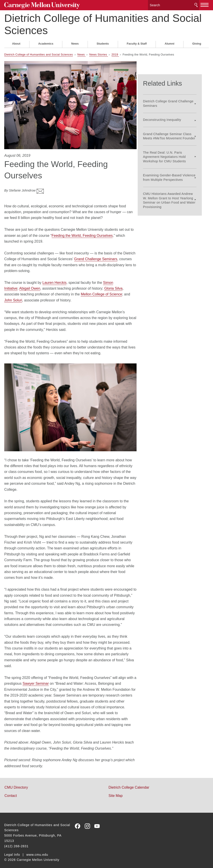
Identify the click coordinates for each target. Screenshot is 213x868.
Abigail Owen (30, 284)
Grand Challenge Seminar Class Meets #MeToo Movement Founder (176, 128)
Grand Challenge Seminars (96, 255)
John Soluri (13, 296)
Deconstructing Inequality (169, 111)
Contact (11, 791)
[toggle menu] (205, 4)
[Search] (174, 4)
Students (103, 42)
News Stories (98, 53)
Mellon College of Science (101, 290)
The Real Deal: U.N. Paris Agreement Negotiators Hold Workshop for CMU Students (171, 149)
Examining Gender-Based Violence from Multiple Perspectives (176, 169)
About (16, 42)
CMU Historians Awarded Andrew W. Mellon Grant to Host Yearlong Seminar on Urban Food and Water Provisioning (176, 192)
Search (196, 4)
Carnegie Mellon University (38, 5)
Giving (197, 42)
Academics (46, 42)
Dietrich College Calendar (129, 783)
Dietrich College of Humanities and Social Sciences (103, 23)
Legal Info (12, 850)
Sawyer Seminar (36, 679)
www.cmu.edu (37, 850)
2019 (115, 53)
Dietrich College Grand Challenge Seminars (175, 95)
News (75, 42)
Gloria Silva (113, 284)
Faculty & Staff (137, 42)
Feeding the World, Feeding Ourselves (82, 231)
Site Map (116, 791)
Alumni (170, 42)
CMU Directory (16, 783)
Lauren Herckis (55, 278)
